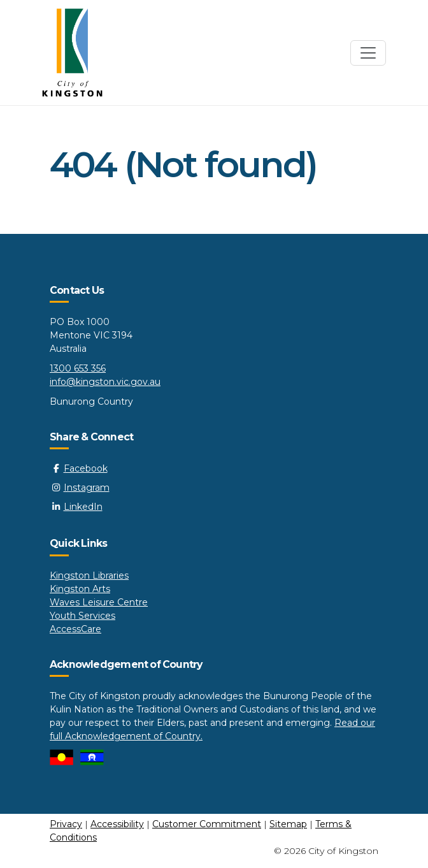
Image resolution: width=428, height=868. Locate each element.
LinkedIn (76, 507)
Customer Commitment (207, 824)
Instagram (80, 488)
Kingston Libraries (89, 575)
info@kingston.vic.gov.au (105, 382)
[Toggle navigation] (368, 53)
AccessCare (75, 629)
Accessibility (117, 824)
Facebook (79, 468)
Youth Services (82, 616)
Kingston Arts (80, 589)
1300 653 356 (78, 368)
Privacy (66, 824)
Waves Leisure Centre (99, 602)
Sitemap (288, 824)
